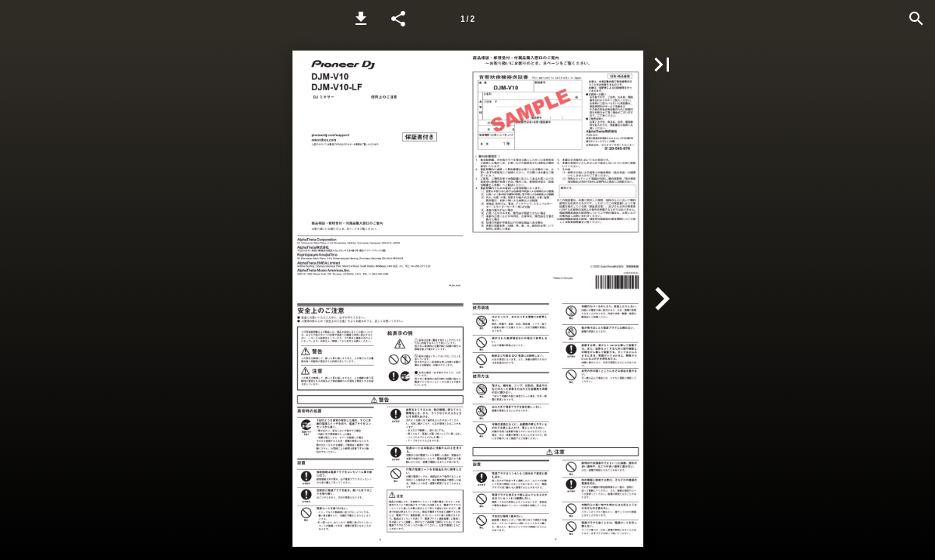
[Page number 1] (467, 19)
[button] (361, 19)
